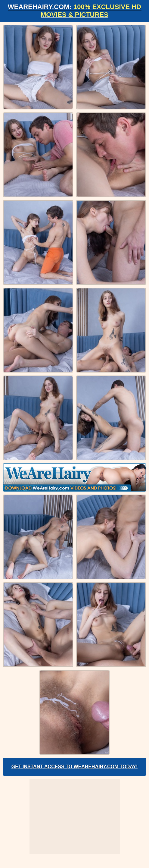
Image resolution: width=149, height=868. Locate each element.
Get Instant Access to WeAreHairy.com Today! (75, 767)
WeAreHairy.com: (74, 11)
